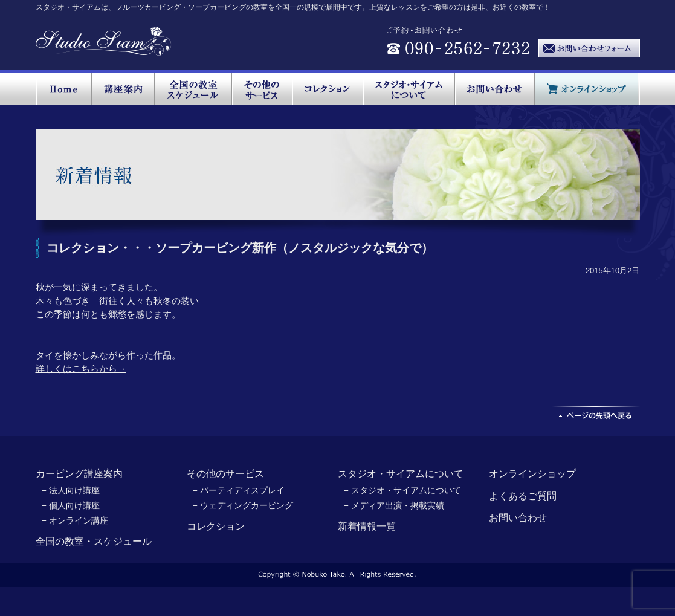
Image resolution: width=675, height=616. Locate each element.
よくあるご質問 (523, 496)
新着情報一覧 (367, 526)
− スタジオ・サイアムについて (402, 490)
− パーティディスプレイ (239, 490)
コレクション (216, 526)
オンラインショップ (532, 474)
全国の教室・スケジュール (94, 541)
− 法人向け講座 (71, 490)
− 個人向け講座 (71, 505)
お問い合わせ (518, 518)
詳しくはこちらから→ (81, 368)
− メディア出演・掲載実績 (394, 505)
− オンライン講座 (75, 520)
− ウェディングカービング (243, 505)
